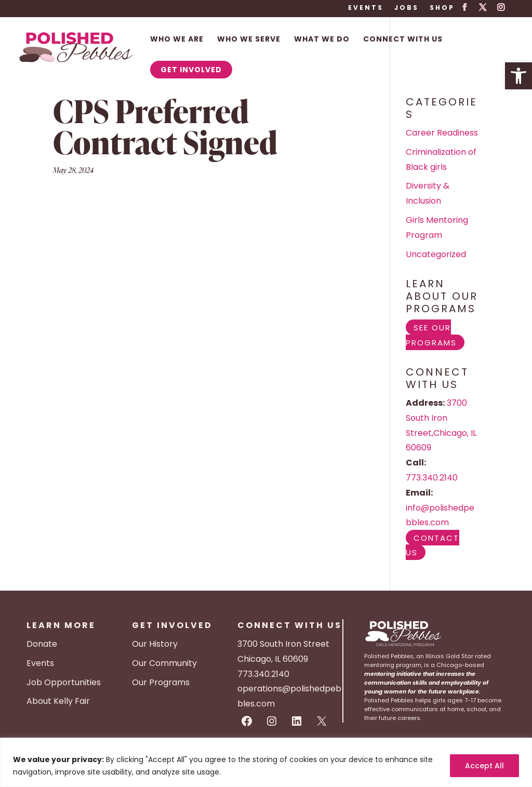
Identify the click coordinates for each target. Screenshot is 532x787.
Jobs (407, 8)
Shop (442, 8)
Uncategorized (436, 254)
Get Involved (191, 70)
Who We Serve (249, 40)
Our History (155, 644)
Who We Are (177, 40)
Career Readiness (442, 133)
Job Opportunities (64, 682)
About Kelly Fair (58, 701)
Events (366, 8)
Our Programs (161, 682)
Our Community (164, 663)
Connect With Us (403, 40)
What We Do (322, 40)
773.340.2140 (432, 478)
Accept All (484, 766)
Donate (42, 644)
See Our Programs (431, 335)
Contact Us (433, 545)
